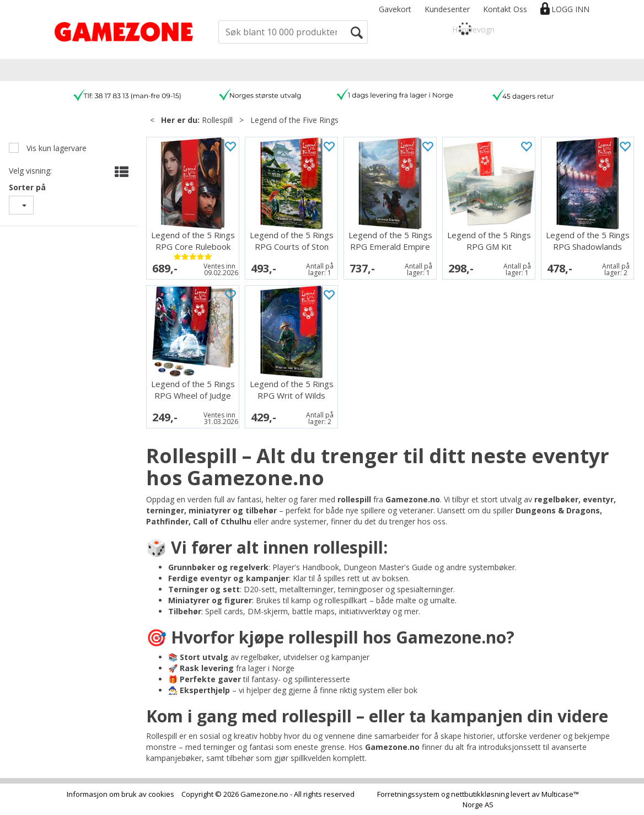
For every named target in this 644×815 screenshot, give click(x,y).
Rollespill (217, 120)
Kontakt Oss (505, 9)
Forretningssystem (408, 794)
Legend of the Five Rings (294, 120)
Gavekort (395, 9)
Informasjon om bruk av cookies (120, 794)
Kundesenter (447, 9)
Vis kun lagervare (55, 148)
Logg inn (570, 9)
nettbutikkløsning (480, 794)
